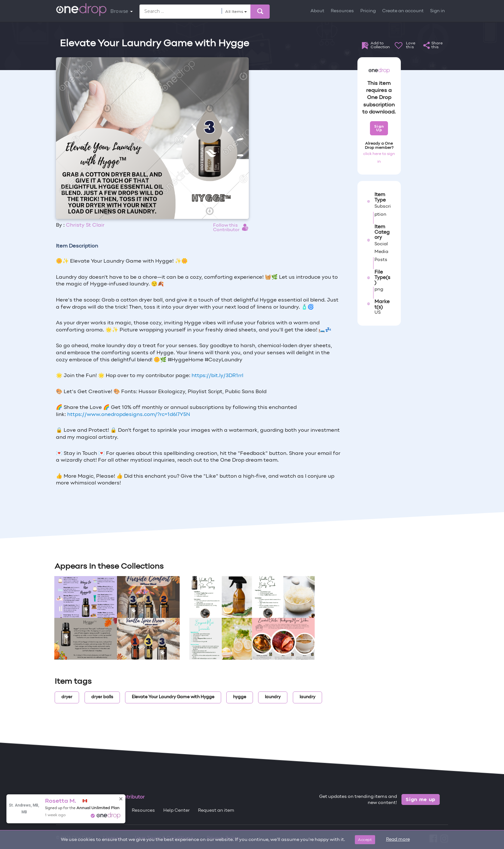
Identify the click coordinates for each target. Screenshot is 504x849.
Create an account (403, 11)
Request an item (216, 811)
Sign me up (421, 799)
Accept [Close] (365, 840)
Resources (342, 11)
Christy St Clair (85, 225)
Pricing (368, 11)
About (317, 11)
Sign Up (379, 128)
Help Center (176, 811)
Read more (398, 840)
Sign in (437, 11)
